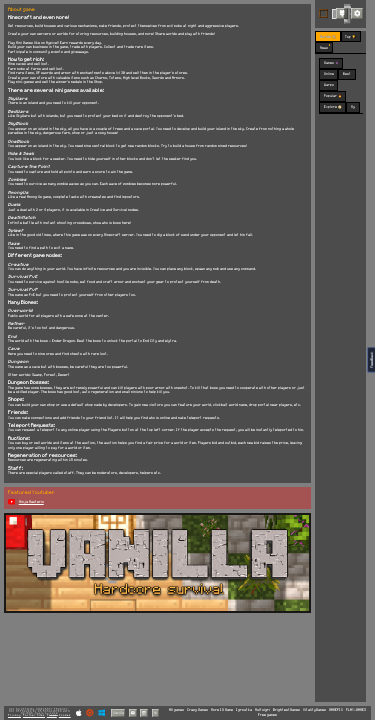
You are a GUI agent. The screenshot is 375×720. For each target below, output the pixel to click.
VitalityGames (314, 710)
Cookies (65, 715)
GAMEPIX (336, 710)
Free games (267, 715)
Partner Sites (34, 715)
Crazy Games (197, 710)
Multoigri (262, 710)
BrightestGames (286, 710)
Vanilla (118, 712)
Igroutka (244, 710)
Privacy (14, 715)
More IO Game (222, 710)
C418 (54, 713)
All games (176, 710)
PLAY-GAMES (356, 710)
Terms (52, 715)
